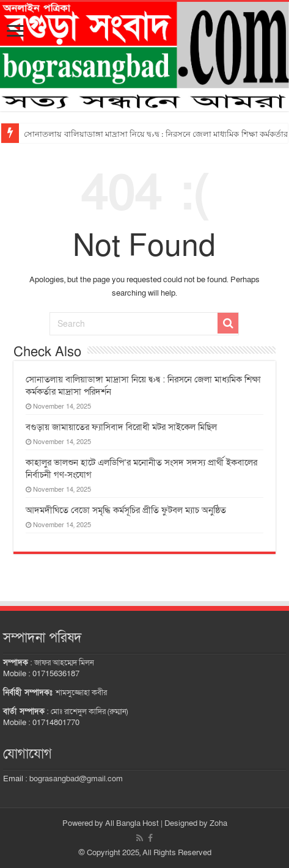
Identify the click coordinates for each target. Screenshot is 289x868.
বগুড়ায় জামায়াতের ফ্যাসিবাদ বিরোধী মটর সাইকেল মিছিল (121, 427)
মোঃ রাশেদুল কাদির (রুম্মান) (89, 712)
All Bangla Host (132, 823)
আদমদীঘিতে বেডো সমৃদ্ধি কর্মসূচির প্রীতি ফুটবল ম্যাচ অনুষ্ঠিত (126, 510)
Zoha (218, 823)
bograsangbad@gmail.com (76, 779)
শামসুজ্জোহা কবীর (81, 693)
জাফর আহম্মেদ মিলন (64, 663)
